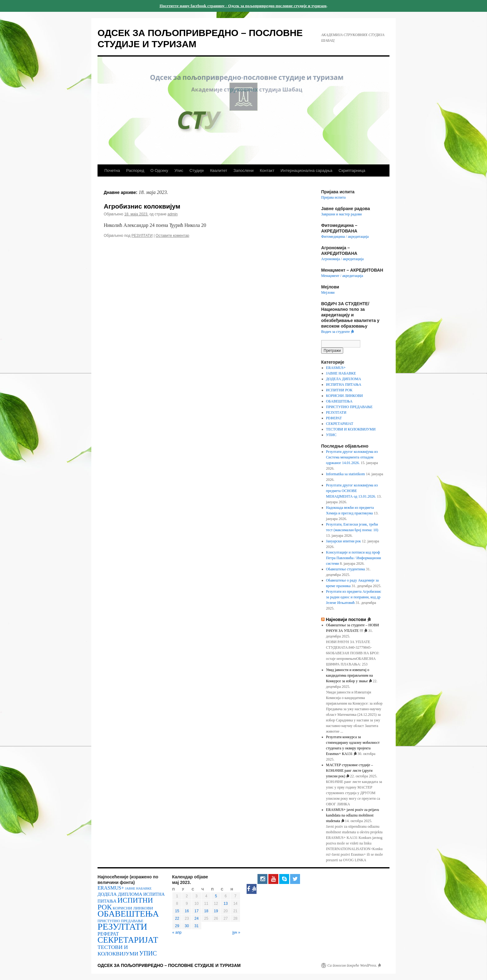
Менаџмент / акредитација (342, 276)
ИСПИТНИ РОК (339, 390)
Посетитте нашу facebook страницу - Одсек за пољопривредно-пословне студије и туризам (243, 6)
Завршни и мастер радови (341, 214)
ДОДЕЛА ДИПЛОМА (344, 379)
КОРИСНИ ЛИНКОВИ (345, 396)
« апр (177, 932)
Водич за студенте (337, 332)
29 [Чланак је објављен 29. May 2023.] (177, 926)
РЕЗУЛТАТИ (142, 236)
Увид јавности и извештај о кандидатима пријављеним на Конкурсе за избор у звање (350, 675)
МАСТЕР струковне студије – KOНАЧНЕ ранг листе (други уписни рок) (350, 771)
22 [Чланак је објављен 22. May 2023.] (177, 918)
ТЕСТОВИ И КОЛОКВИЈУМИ (351, 429)
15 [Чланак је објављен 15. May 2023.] (177, 911)
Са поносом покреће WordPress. (354, 965)
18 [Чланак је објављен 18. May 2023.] (206, 911)
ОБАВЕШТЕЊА (339, 401)
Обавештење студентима (346, 569)
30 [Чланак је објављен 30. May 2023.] (187, 926)
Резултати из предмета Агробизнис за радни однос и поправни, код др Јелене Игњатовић (354, 597)
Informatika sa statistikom (346, 474)
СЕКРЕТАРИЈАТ (340, 424)
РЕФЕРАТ (334, 418)
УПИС (331, 435)
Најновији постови (348, 619)
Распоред (135, 170)
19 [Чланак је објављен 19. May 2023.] (216, 911)
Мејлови (328, 292)
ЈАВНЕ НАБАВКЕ (341, 373)
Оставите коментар (172, 236)
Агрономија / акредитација (342, 259)
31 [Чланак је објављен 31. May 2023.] (196, 926)
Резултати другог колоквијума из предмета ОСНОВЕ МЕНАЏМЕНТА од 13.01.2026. (352, 491)
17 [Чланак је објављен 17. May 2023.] (196, 911)
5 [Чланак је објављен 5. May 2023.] (216, 896)
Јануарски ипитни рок (344, 541)
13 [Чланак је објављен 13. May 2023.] (226, 904)
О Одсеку (159, 170)
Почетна (112, 170)
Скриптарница (352, 170)
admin (173, 214)
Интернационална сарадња (306, 170)
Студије (197, 170)
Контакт (267, 170)
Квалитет (218, 170)
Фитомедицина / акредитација (345, 237)
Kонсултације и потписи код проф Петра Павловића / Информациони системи (354, 558)
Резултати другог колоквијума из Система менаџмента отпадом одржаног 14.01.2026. (352, 457)
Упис (179, 170)
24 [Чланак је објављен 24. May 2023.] (196, 918)
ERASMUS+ (336, 368)
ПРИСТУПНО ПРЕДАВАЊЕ (349, 407)
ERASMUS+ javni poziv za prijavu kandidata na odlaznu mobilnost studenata (353, 815)
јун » (236, 932)
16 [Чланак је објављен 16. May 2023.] (187, 911)
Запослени (243, 170)
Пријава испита (333, 197)
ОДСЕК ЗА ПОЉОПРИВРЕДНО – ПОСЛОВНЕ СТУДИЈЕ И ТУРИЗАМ (169, 965)
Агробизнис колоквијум (142, 206)
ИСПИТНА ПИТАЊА (344, 384)
